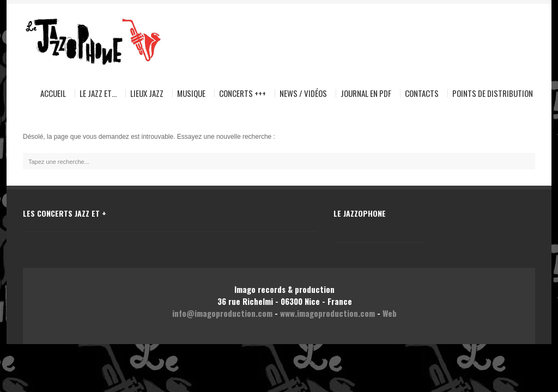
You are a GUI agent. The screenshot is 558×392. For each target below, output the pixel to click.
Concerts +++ (242, 93)
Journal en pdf (366, 93)
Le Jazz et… (96, 93)
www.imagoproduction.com (327, 313)
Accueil (53, 93)
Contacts (422, 93)
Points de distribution (493, 93)
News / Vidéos (303, 93)
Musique (189, 93)
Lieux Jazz (147, 93)
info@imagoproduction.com (222, 313)
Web (390, 313)
